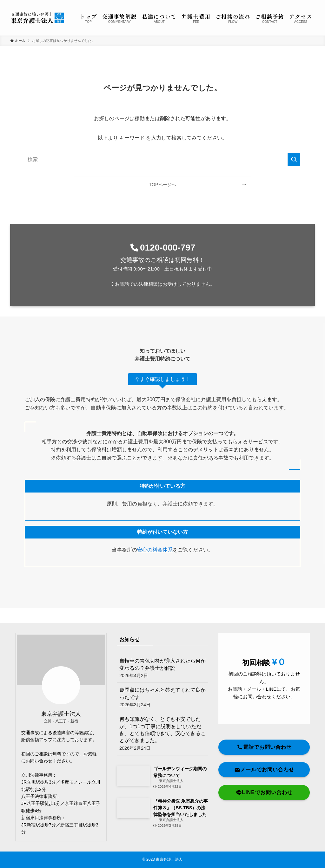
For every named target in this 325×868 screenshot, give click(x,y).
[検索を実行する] (294, 160)
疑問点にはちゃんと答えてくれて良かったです (162, 698)
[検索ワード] (162, 160)
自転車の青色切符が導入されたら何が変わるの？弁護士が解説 (162, 668)
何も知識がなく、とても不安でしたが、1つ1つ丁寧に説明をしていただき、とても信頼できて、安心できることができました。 (162, 734)
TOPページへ (162, 185)
